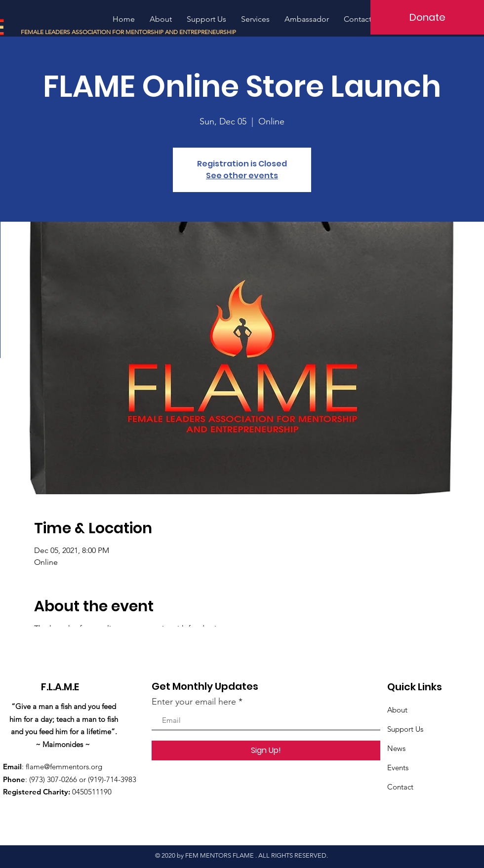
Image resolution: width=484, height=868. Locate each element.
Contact (400, 787)
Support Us (405, 729)
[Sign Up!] (266, 750)
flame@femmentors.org (64, 767)
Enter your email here (194, 702)
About (397, 710)
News (396, 748)
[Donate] (427, 17)
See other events (242, 176)
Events (398, 768)
